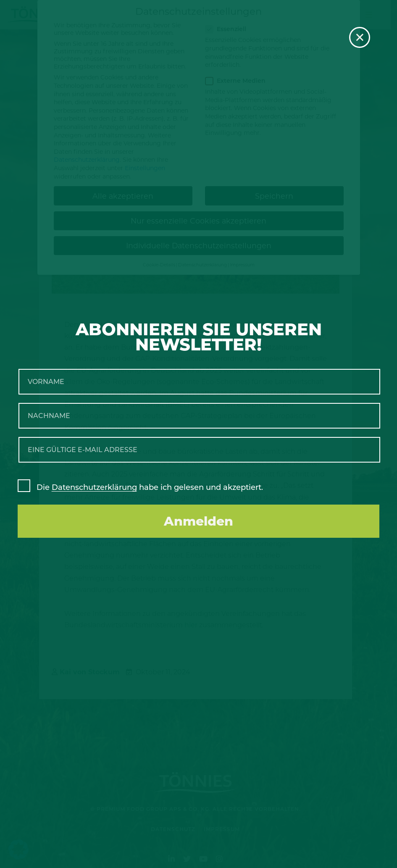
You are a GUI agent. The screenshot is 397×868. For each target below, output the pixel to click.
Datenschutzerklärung (94, 487)
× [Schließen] (360, 37)
